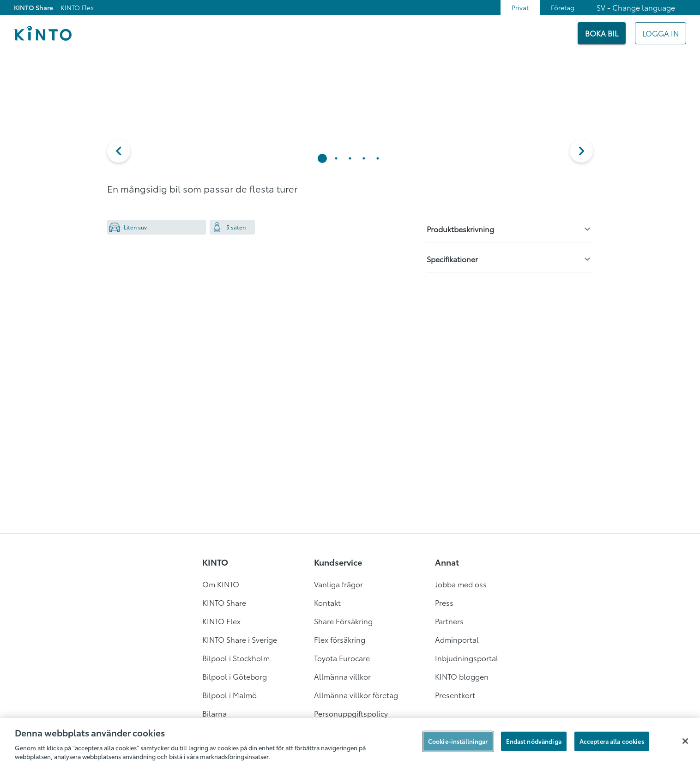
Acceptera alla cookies (612, 741)
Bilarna (214, 713)
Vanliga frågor (338, 584)
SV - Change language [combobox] (636, 7)
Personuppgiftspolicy (351, 713)
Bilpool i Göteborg (235, 676)
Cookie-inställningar (458, 741)
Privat (520, 7)
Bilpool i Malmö (229, 695)
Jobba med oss (461, 584)
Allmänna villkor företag (356, 695)
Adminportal (457, 639)
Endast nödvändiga (534, 741)
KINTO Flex (77, 7)
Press (444, 602)
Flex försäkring (340, 639)
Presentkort (455, 695)
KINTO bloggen (462, 676)
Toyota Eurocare (342, 658)
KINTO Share (33, 7)
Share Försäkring (343, 621)
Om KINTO (221, 584)
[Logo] (43, 33)
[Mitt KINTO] (661, 33)
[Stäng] (685, 741)
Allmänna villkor (342, 676)
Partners (449, 621)
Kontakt (327, 602)
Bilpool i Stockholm (236, 658)
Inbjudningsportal (467, 658)
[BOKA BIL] (602, 33)
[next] (581, 151)
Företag (563, 7)
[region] (350, 742)
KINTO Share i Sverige (240, 639)
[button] (119, 151)
